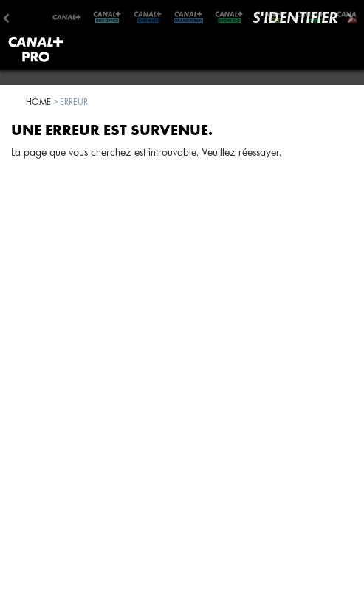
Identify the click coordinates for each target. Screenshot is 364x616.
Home (38, 102)
